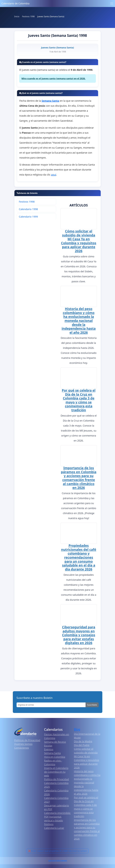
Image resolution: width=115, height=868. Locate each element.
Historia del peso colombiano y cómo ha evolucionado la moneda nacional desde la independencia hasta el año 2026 (79, 320)
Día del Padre (82, 746)
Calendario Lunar (54, 829)
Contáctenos (22, 749)
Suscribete (92, 706)
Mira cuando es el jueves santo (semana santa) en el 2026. (54, 78)
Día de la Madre (83, 742)
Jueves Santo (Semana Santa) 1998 (57, 35)
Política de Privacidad (57, 780)
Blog (77, 730)
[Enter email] (51, 706)
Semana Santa (52, 754)
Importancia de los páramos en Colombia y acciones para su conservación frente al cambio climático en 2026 (79, 478)
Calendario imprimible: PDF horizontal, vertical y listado (57, 818)
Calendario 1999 (28, 217)
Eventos (49, 750)
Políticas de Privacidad (27, 741)
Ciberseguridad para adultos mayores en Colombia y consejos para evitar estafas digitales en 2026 (79, 636)
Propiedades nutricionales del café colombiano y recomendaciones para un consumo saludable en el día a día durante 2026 (79, 558)
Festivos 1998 (27, 202)
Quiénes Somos (23, 745)
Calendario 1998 (28, 209)
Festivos (49, 825)
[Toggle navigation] (112, 3)
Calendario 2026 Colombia (57, 862)
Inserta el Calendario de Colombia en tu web (56, 773)
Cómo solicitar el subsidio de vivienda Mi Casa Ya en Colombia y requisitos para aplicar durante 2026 (79, 241)
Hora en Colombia (55, 758)
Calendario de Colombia (15, 3)
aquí (54, 175)
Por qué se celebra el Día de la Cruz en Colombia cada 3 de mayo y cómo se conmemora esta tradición (79, 400)
